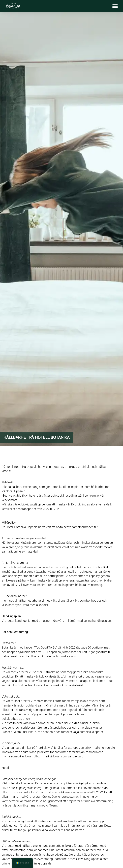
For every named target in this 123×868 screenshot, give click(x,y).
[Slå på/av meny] (115, 6)
